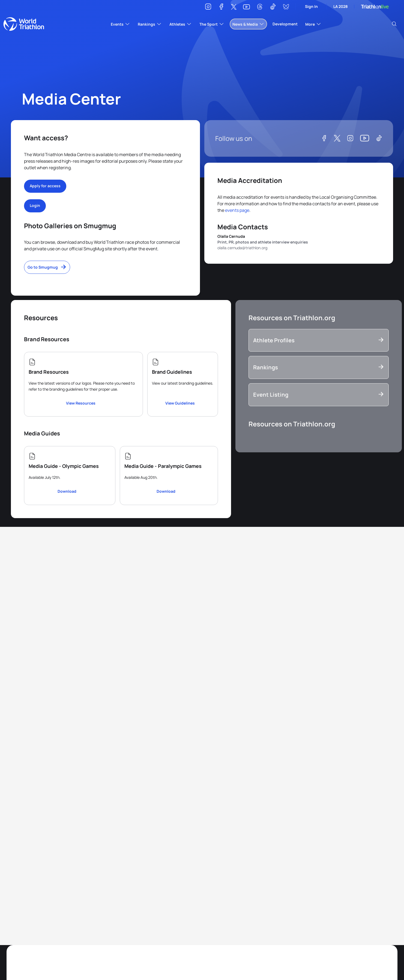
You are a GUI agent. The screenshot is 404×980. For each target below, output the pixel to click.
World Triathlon (24, 24)
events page (237, 210)
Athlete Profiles (274, 340)
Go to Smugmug (43, 267)
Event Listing (271, 395)
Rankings (266, 367)
